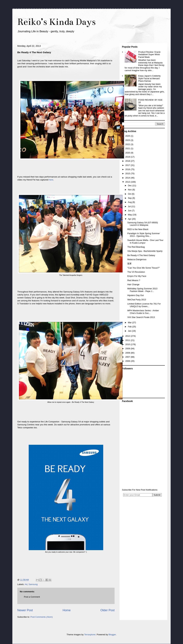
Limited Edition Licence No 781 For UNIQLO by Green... (144, 305)
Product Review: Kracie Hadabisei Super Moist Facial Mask (149, 55)
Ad (26, 584)
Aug (130, 202)
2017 (128, 165)
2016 (128, 169)
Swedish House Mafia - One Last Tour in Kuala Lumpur (145, 241)
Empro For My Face (137, 276)
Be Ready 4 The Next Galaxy (141, 255)
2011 (128, 340)
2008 (128, 353)
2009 (128, 349)
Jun (130, 211)
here (51, 180)
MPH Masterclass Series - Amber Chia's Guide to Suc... (143, 312)
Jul (130, 206)
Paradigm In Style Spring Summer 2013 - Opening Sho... (144, 235)
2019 (128, 157)
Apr (130, 219)
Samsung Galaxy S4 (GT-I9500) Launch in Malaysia (143, 224)
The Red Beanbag (136, 247)
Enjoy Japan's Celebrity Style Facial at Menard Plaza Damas (149, 78)
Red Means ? (134, 280)
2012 (128, 336)
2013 (128, 182)
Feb (130, 327)
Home (67, 610)
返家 (129, 264)
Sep (130, 198)
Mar (130, 322)
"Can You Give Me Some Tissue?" (143, 268)
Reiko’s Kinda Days (56, 22)
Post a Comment (32, 597)
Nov (130, 190)
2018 (128, 161)
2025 (128, 136)
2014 (128, 178)
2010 (128, 344)
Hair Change (133, 284)
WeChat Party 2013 (137, 300)
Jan (130, 331)
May (130, 215)
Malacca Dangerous (137, 259)
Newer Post (25, 610)
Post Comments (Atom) (42, 617)
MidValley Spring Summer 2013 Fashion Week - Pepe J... (142, 290)
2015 (128, 173)
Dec (130, 185)
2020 (128, 153)
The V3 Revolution (136, 272)
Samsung (33, 584)
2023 (128, 140)
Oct (130, 194)
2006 (128, 361)
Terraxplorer (90, 635)
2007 (128, 357)
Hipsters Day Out (135, 295)
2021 (128, 148)
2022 (128, 144)
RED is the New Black (138, 229)
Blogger (112, 635)
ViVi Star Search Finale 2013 (141, 317)
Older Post (107, 610)
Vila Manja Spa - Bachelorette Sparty (145, 251)
